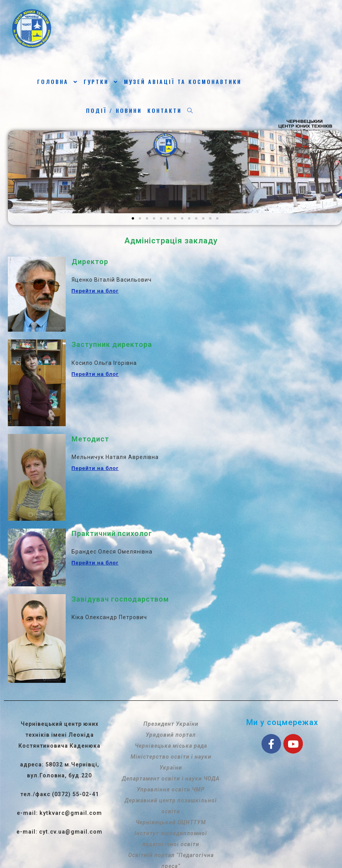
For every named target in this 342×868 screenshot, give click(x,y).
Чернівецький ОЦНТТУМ (171, 822)
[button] (133, 218)
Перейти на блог (95, 291)
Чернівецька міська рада (171, 746)
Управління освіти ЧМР (171, 789)
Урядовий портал (171, 735)
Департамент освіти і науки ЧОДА (171, 779)
